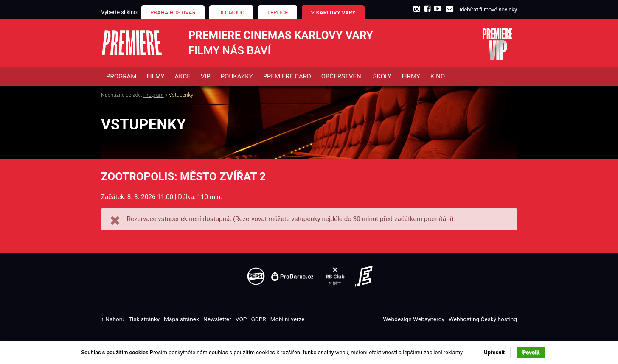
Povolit (531, 352)
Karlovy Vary (336, 13)
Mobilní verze (288, 319)
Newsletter (217, 319)
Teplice (277, 13)
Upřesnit (494, 352)
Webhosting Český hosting (483, 319)
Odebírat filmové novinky (487, 10)
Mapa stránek (181, 319)
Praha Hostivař (173, 13)
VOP (241, 319)
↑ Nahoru (113, 319)
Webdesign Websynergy (414, 319)
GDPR (258, 319)
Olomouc (231, 13)
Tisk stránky (144, 319)
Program (154, 95)
